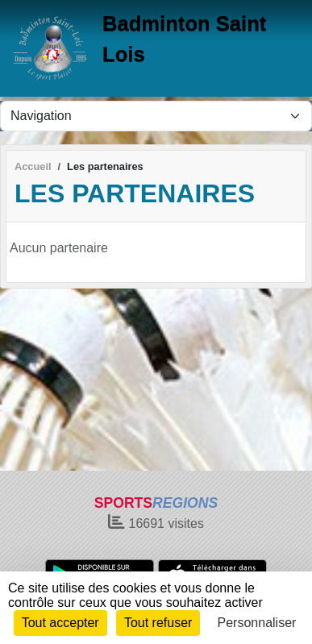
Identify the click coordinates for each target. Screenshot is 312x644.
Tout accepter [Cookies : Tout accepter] (60, 623)
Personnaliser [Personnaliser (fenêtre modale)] (257, 623)
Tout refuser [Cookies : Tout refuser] (158, 623)
